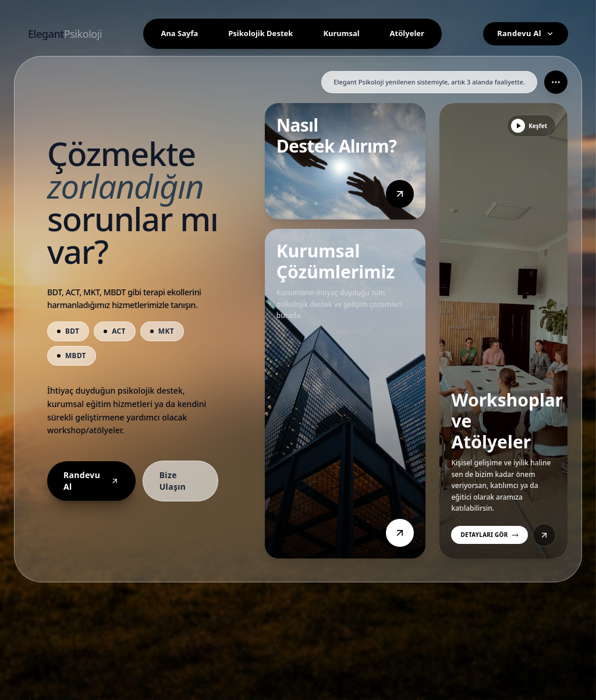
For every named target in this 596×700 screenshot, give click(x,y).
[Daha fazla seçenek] (556, 82)
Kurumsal (341, 33)
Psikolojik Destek (260, 33)
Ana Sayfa (179, 33)
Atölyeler (407, 33)
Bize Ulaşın (173, 481)
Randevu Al (526, 33)
